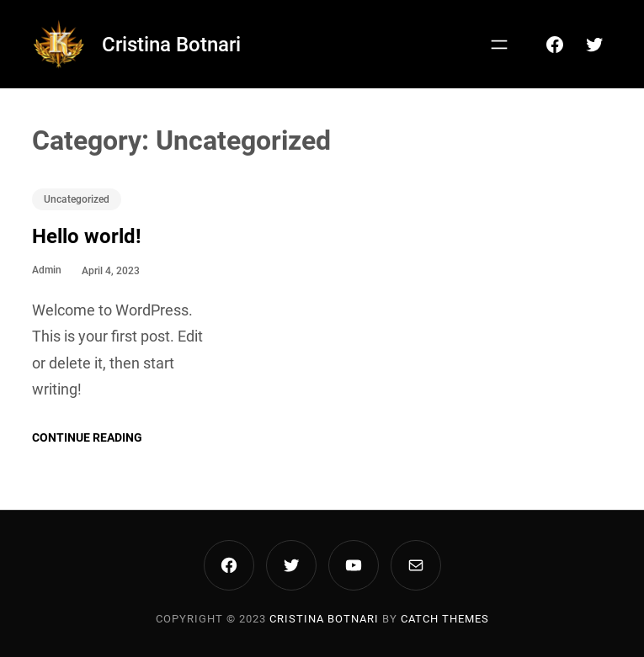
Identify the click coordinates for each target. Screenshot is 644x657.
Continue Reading (87, 437)
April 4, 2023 (111, 271)
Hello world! (87, 236)
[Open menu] (499, 45)
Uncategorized (77, 199)
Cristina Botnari (171, 45)
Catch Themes (445, 619)
